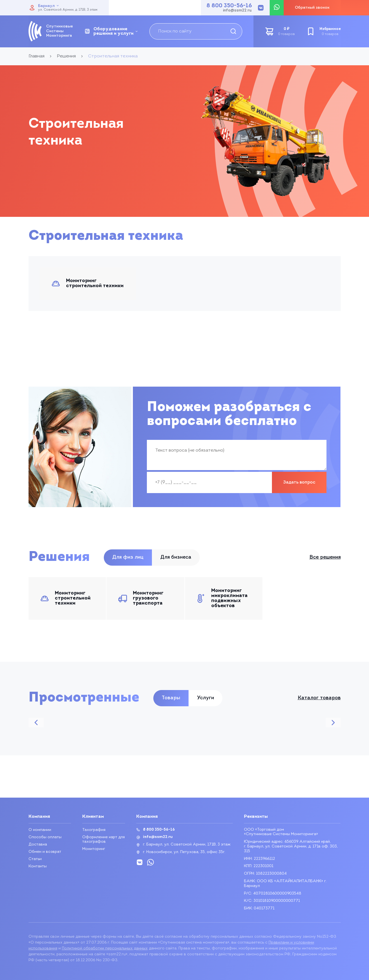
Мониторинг (94, 849)
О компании (40, 830)
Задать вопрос (299, 482)
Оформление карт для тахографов (104, 839)
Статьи (35, 859)
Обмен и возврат (45, 852)
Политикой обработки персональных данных (105, 948)
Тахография (94, 830)
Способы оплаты (45, 837)
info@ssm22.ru (237, 11)
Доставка (38, 845)
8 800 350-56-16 (229, 6)
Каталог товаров (319, 698)
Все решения (325, 557)
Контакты (38, 866)
